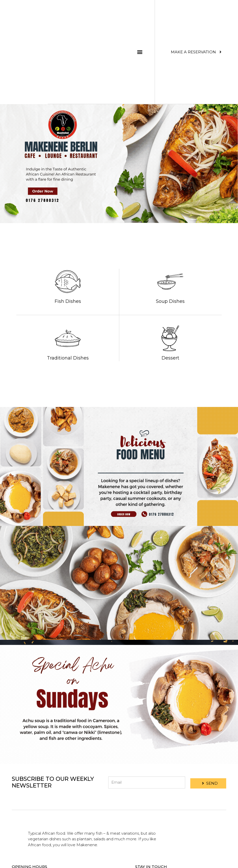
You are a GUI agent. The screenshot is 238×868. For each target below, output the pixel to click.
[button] (140, 52)
